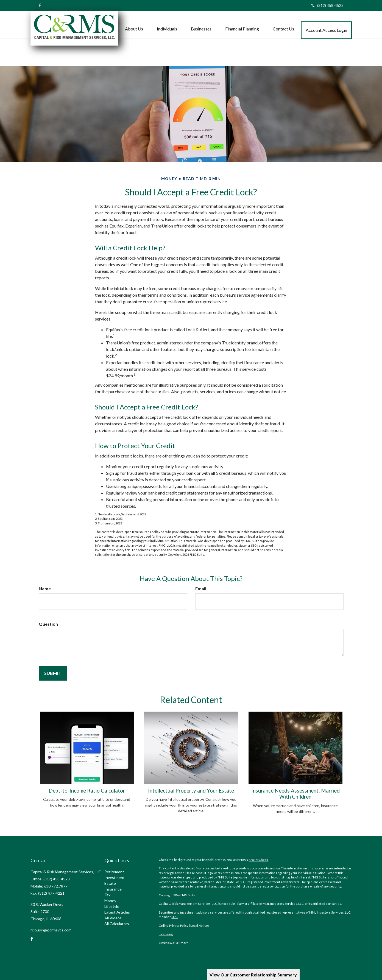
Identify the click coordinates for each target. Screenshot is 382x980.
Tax (107, 895)
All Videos (113, 918)
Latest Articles (117, 912)
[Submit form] (53, 673)
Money (110, 901)
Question (48, 624)
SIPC (175, 917)
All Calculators (117, 924)
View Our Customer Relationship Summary (253, 975)
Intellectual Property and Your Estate (191, 791)
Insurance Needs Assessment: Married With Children (295, 794)
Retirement (114, 872)
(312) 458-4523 (327, 5)
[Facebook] (40, 5)
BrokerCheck (258, 860)
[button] (134, 23)
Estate (110, 883)
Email (201, 589)
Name (45, 589)
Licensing (166, 934)
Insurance (113, 889)
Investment (115, 877)
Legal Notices (200, 926)
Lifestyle (112, 906)
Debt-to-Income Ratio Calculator (87, 791)
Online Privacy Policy (174, 926)
